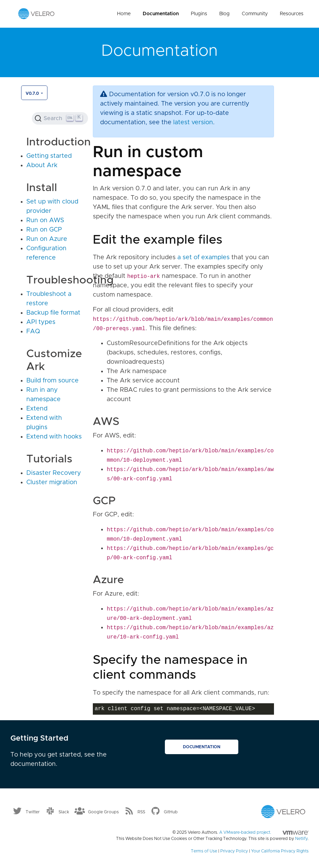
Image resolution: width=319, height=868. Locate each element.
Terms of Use (204, 851)
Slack (64, 812)
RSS (141, 812)
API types (41, 322)
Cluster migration (52, 482)
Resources (292, 14)
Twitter (33, 812)
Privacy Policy (234, 851)
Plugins (199, 14)
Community (255, 14)
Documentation (161, 14)
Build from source (52, 381)
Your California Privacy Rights (280, 851)
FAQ (33, 332)
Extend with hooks (54, 437)
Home (124, 14)
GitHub (171, 812)
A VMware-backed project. (264, 832)
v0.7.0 (33, 93)
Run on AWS (45, 220)
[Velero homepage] (36, 13)
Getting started (49, 156)
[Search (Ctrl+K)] (60, 118)
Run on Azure (47, 239)
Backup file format (53, 313)
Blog (224, 14)
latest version (193, 123)
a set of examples (203, 257)
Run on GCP (44, 230)
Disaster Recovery (54, 473)
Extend (37, 409)
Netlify (301, 839)
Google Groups (103, 812)
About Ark (42, 165)
